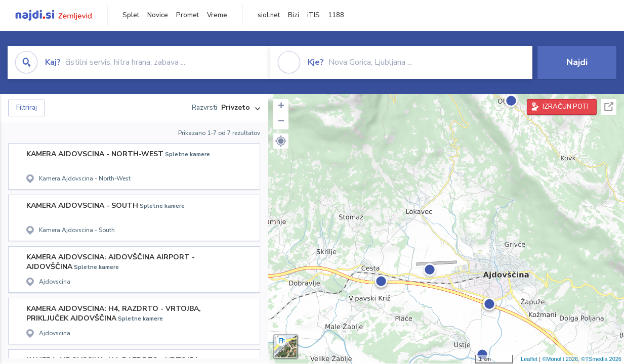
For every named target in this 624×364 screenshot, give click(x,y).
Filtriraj (27, 108)
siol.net (269, 15)
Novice (158, 15)
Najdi (577, 62)
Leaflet (529, 359)
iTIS (314, 15)
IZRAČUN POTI (566, 107)
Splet (131, 15)
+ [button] (281, 107)
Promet (188, 15)
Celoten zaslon (609, 107)
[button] (281, 141)
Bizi (294, 15)
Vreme (217, 15)
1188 (336, 15)
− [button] (281, 122)
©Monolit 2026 (560, 359)
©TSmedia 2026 (601, 359)
